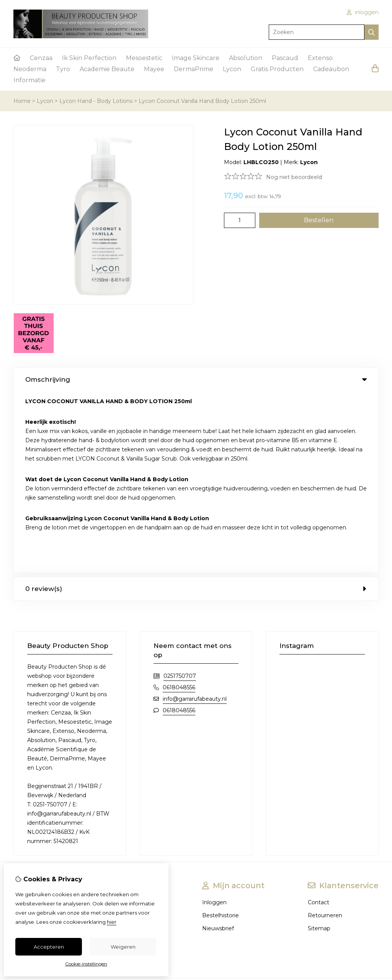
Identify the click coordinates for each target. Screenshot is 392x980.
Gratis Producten (277, 69)
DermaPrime (194, 69)
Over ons (25, 721)
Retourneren (325, 734)
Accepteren (49, 947)
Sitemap (319, 747)
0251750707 (180, 494)
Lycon (232, 69)
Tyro (63, 69)
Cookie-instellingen (86, 964)
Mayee (154, 69)
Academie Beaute (107, 69)
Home (22, 101)
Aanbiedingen (140, 734)
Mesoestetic (144, 58)
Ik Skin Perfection (89, 58)
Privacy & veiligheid (39, 760)
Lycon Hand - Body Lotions (96, 101)
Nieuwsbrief (218, 747)
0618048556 (179, 506)
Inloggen (214, 721)
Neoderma (30, 69)
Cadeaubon (331, 69)
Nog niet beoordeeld (294, 177)
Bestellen (26, 734)
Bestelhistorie (220, 734)
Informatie (29, 80)
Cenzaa (41, 58)
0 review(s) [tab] (196, 407)
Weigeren (123, 947)
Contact (318, 721)
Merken (132, 721)
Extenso (320, 58)
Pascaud (285, 58)
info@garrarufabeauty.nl (195, 517)
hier (112, 922)
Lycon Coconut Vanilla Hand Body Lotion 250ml (202, 101)
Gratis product (32, 773)
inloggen (363, 12)
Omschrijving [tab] (196, 379)
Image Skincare (196, 58)
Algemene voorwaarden (46, 747)
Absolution (246, 58)
